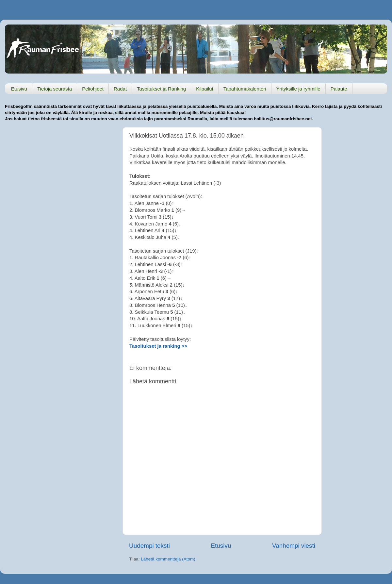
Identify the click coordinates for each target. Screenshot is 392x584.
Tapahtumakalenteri (245, 89)
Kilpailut (205, 89)
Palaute (339, 89)
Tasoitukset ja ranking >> (158, 346)
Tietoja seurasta (55, 89)
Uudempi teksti (149, 546)
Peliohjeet (93, 89)
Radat (120, 89)
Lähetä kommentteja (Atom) (168, 559)
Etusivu (19, 89)
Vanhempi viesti (294, 546)
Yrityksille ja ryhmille (298, 89)
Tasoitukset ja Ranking (161, 89)
